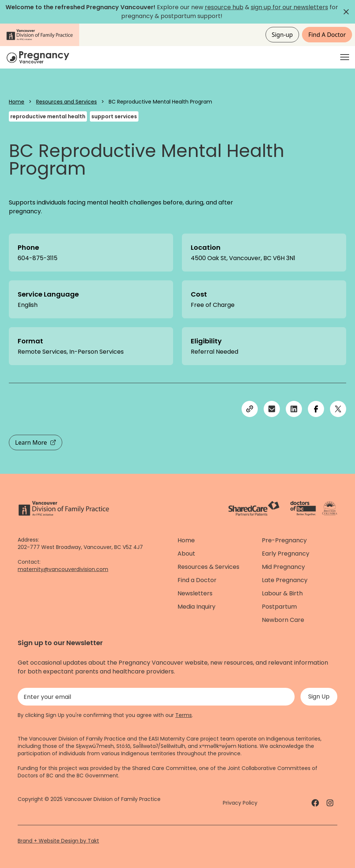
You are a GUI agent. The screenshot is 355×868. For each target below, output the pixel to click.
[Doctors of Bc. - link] (303, 508)
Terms (184, 715)
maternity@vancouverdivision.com (63, 569)
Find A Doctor (327, 35)
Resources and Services (66, 102)
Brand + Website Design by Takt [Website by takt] (58, 841)
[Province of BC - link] (330, 508)
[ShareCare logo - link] (254, 508)
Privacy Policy (240, 803)
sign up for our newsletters (289, 7)
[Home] (39, 57)
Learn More (36, 442)
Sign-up (282, 35)
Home (17, 102)
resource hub (224, 7)
